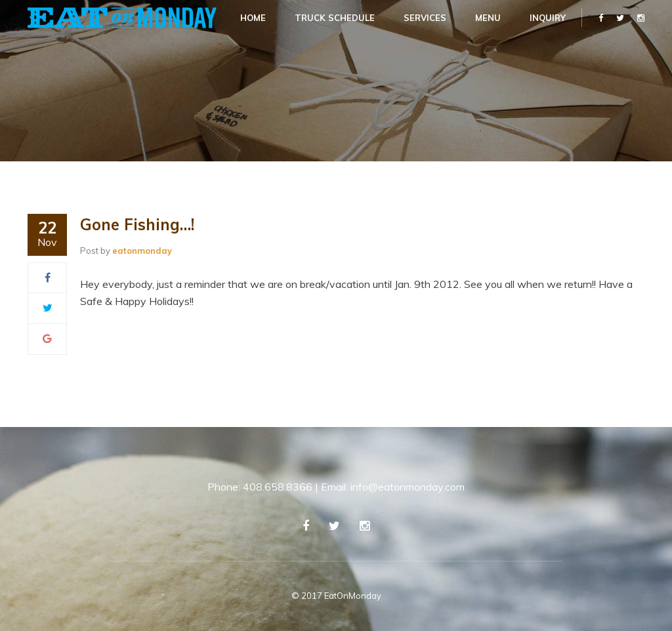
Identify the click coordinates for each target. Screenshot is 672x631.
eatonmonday (142, 251)
